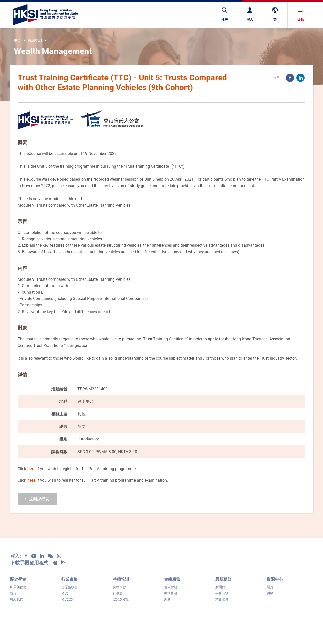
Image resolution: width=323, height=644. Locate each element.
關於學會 (18, 579)
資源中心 (275, 579)
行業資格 (69, 579)
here (31, 469)
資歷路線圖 (70, 587)
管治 (13, 593)
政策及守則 (121, 599)
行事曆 (118, 593)
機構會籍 (171, 593)
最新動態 (223, 579)
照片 (270, 587)
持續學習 (119, 587)
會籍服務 (172, 579)
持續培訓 (35, 41)
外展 (167, 599)
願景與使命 (18, 587)
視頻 (270, 593)
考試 (65, 593)
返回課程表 (37, 499)
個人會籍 (171, 587)
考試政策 (68, 599)
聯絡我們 (17, 599)
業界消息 (222, 599)
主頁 (17, 41)
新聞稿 (220, 587)
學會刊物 (222, 593)
